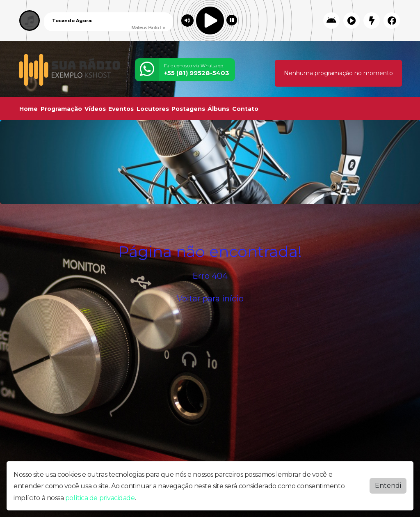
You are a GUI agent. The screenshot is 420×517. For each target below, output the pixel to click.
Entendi (388, 486)
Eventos (121, 109)
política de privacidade (100, 498)
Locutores (153, 109)
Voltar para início (210, 299)
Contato (245, 109)
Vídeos (95, 109)
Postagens (188, 109)
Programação (61, 109)
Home (29, 109)
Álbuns (218, 109)
